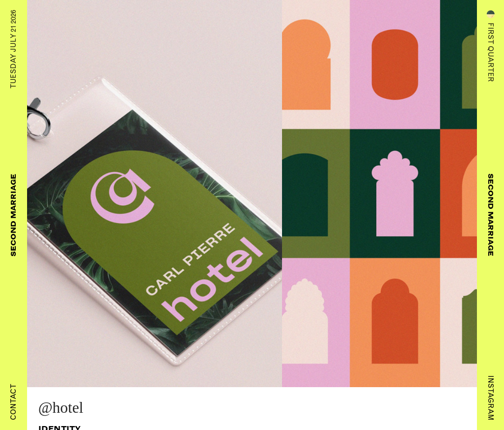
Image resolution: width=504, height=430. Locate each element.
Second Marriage (13, 215)
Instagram (491, 398)
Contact (13, 402)
